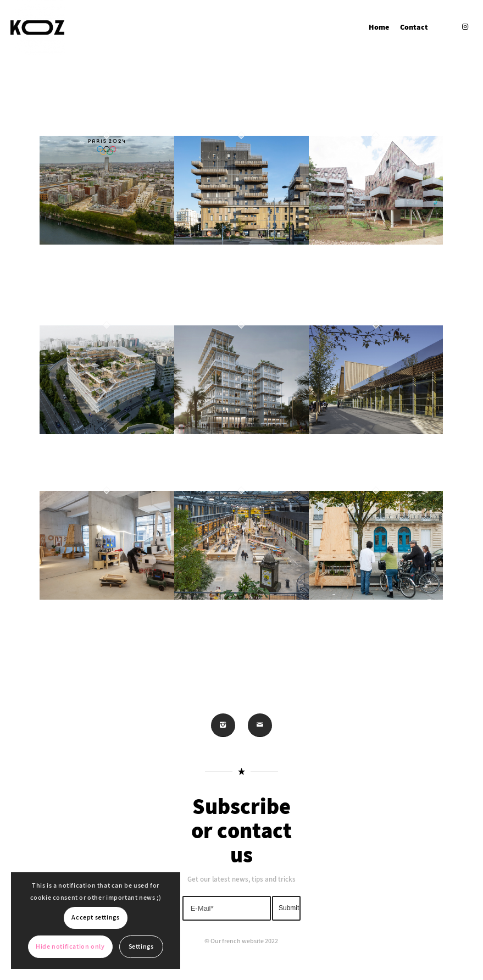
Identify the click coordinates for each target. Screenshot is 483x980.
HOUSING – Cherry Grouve (361, 285)
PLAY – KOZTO (106, 616)
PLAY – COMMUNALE (236, 628)
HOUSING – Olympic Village (92, 285)
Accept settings (95, 918)
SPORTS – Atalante (357, 462)
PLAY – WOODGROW (369, 628)
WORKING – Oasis (228, 462)
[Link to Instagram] (465, 27)
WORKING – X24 (93, 462)
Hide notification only (70, 947)
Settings (141, 947)
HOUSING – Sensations (235, 273)
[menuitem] (379, 27)
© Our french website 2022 (241, 941)
